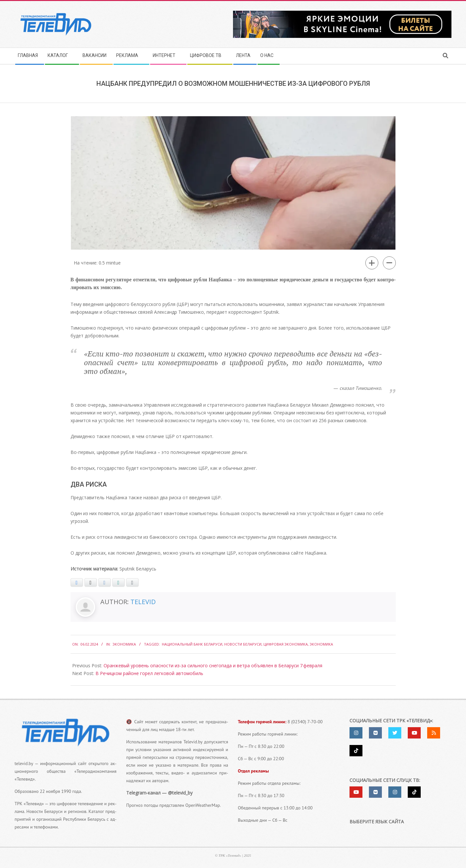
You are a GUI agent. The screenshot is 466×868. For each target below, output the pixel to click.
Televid (143, 602)
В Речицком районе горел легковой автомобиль (149, 673)
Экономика (124, 644)
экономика (321, 644)
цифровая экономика (286, 644)
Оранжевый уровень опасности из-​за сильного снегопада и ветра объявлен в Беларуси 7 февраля (213, 665)
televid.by (24, 763)
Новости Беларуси (243, 644)
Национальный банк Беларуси (192, 644)
